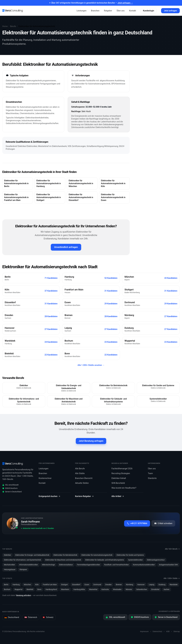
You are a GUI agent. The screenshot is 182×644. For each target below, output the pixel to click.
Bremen (119, 585)
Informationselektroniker (29, 565)
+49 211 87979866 (137, 523)
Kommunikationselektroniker (144, 565)
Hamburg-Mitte (79, 589)
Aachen (167, 589)
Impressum (144, 631)
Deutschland (12, 617)
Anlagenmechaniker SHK (168, 565)
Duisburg (162, 585)
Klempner (23, 570)
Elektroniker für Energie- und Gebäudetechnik (32, 555)
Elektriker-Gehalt (119, 478)
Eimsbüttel (155, 589)
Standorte (152, 478)
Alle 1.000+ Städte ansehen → (91, 365)
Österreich (31, 617)
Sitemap (177, 631)
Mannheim (65, 589)
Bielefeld (30, 589)
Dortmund (97, 585)
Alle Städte (80, 473)
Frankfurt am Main (50, 585)
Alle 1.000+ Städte (172, 578)
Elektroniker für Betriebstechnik (65, 555)
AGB (168, 631)
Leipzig (152, 585)
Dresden (108, 585)
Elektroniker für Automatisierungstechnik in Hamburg (49, 183)
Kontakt (133, 11)
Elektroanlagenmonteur (156, 560)
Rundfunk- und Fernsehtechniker (116, 565)
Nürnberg (130, 585)
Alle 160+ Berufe (172, 549)
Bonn (39, 589)
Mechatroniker (9, 565)
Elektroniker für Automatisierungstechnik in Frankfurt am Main (16, 197)
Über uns (121, 11)
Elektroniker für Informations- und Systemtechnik (22, 560)
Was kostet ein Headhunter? (124, 488)
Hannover (141, 585)
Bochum (7, 589)
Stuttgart (64, 585)
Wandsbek (174, 585)
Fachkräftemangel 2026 (122, 469)
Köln (37, 585)
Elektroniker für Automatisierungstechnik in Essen (113, 197)
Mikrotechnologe (48, 565)
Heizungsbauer (10, 570)
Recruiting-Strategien (121, 473)
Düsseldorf (76, 585)
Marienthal (93, 589)
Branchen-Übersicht (84, 478)
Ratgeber (108, 11)
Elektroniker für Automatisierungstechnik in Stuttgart (49, 197)
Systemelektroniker (135, 560)
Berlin (6, 585)
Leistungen (82, 11)
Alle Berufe (80, 469)
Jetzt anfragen (170, 11)
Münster (129, 589)
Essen (87, 585)
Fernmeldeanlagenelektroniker (89, 565)
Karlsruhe (105, 589)
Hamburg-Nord (51, 589)
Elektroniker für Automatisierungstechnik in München (81, 183)
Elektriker (8, 555)
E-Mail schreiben (163, 523)
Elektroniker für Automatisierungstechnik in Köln (113, 183)
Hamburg (16, 585)
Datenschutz (157, 631)
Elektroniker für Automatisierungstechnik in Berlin (16, 183)
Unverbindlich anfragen (66, 247)
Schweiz (48, 617)
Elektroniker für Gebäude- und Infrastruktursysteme (105, 560)
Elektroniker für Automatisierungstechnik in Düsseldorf (81, 197)
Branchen (95, 11)
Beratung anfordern (24, 595)
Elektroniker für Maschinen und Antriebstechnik (63, 560)
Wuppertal (18, 589)
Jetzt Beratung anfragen (91, 441)
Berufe (13, 26)
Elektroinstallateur (66, 565)
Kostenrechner (45, 478)
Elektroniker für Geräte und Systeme (130, 555)
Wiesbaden (117, 589)
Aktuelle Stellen (82, 483)
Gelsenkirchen (142, 589)
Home (5, 26)
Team (150, 473)
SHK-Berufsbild (118, 483)
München (27, 585)
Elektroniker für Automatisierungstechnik (97, 555)
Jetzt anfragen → (125, 3)
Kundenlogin (148, 11)
